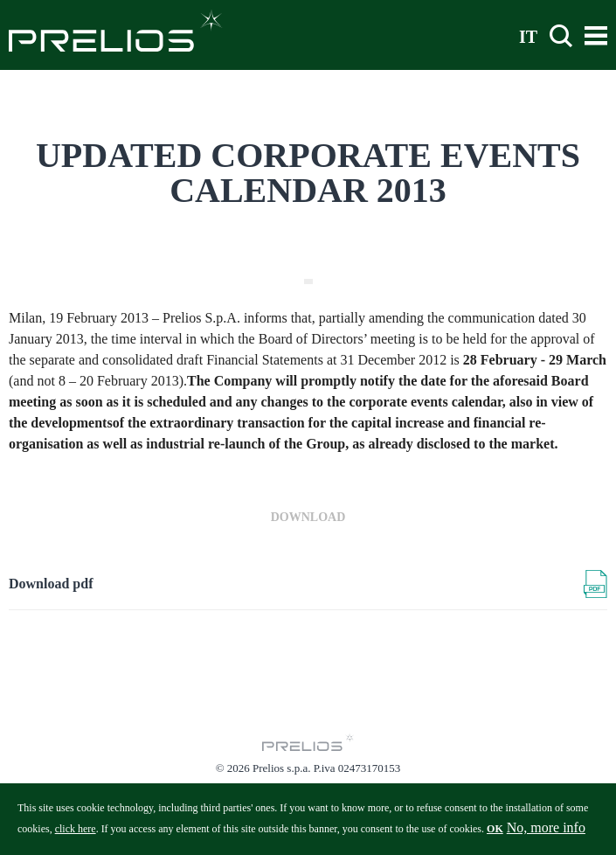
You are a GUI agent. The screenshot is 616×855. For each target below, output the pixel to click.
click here (76, 833)
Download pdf (51, 584)
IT (528, 36)
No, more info (546, 832)
